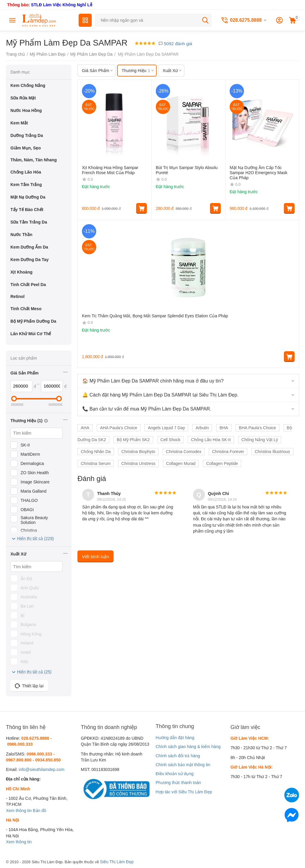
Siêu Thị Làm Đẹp (117, 862)
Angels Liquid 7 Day (166, 428)
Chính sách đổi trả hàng (178, 756)
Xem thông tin (19, 811)
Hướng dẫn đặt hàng (175, 738)
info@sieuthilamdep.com (42, 769)
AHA (85, 428)
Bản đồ (39, 811)
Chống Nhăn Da (96, 452)
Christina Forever (228, 452)
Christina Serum (96, 463)
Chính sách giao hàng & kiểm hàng (188, 747)
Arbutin (202, 428)
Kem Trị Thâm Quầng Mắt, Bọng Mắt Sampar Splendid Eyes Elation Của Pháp (155, 316)
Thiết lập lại (29, 686)
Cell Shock (171, 440)
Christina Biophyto (139, 452)
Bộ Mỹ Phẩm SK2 (133, 440)
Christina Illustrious (272, 452)
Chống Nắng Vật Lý (260, 440)
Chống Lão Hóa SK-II (211, 440)
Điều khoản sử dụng (174, 774)
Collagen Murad (181, 463)
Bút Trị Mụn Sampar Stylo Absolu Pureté (187, 170)
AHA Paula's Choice (119, 428)
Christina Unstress (138, 463)
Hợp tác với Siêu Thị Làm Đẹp (184, 792)
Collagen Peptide (222, 463)
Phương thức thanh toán (178, 783)
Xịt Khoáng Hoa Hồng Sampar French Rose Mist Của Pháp (110, 170)
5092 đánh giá (175, 44)
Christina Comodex (184, 452)
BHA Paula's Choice (257, 428)
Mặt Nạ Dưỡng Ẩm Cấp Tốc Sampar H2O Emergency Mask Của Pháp (259, 173)
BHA (224, 428)
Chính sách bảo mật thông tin (183, 765)
